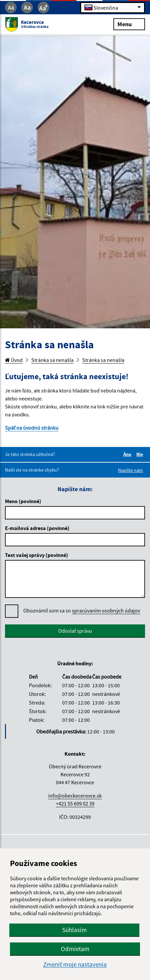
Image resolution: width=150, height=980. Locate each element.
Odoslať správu (75, 631)
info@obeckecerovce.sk (75, 796)
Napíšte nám (131, 470)
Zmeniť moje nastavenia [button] (75, 965)
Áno (128, 454)
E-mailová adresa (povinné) (37, 528)
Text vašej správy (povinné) (37, 555)
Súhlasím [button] (75, 930)
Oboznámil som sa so (82, 611)
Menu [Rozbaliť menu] (129, 24)
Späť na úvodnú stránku (32, 428)
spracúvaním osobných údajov (106, 610)
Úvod (14, 360)
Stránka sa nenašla (52, 360)
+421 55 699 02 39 (75, 804)
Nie (141, 454)
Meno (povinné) (23, 501)
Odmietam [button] (75, 949)
